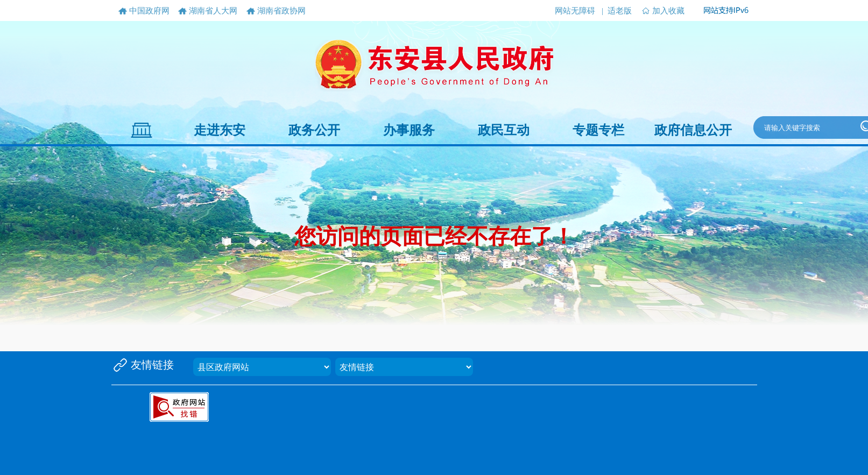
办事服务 (409, 130)
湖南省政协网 (281, 11)
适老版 (620, 11)
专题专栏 (598, 130)
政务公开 (314, 130)
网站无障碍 (575, 11)
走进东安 (220, 130)
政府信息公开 (693, 130)
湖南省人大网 (213, 11)
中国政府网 (149, 11)
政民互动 (504, 130)
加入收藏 (668, 11)
